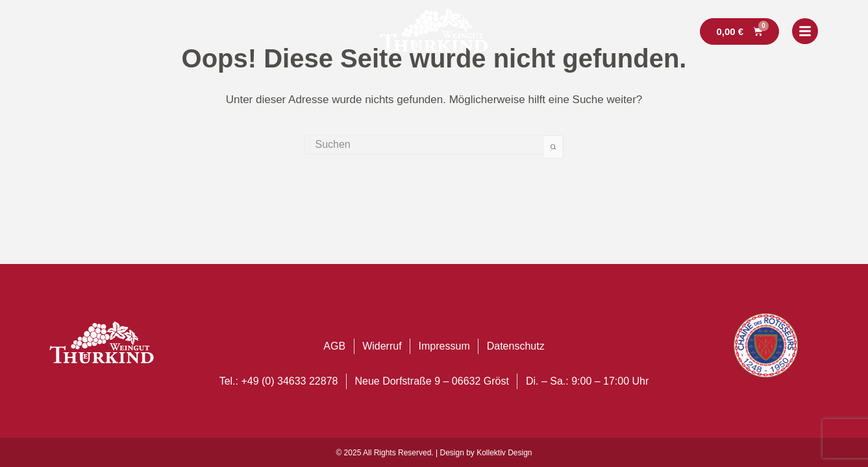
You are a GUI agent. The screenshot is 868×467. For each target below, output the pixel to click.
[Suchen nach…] (424, 145)
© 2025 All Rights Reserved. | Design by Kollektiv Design (434, 453)
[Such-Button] (554, 147)
